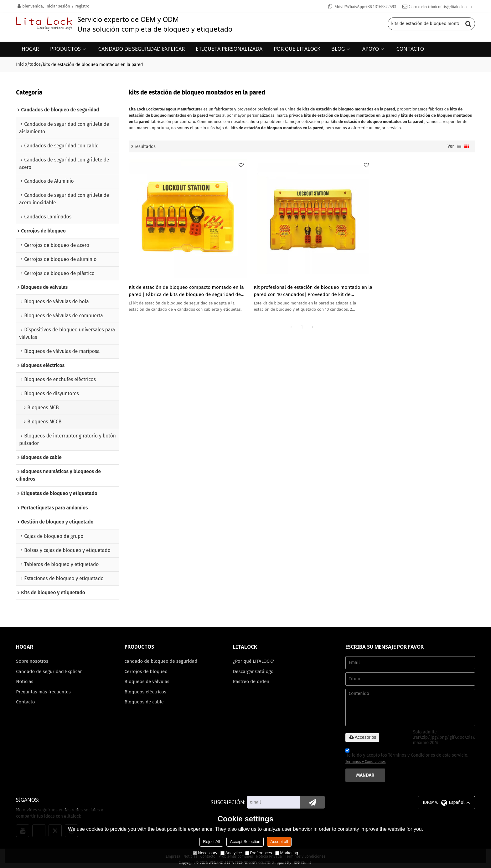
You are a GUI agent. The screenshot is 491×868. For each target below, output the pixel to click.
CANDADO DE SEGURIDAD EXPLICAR (142, 49)
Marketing (287, 853)
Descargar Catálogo (253, 669)
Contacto (26, 700)
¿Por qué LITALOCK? (254, 659)
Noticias (25, 679)
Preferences (259, 853)
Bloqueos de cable (145, 700)
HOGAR (30, 49)
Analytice (231, 853)
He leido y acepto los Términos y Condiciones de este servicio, (407, 754)
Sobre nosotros (32, 659)
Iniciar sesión (58, 6)
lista (459, 146)
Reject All (211, 842)
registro (82, 6)
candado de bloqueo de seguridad (161, 659)
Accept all (279, 842)
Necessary (205, 853)
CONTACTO (410, 49)
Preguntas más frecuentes (44, 689)
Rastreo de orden (251, 679)
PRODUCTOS (65, 49)
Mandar (366, 773)
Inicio (21, 64)
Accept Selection (245, 842)
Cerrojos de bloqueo (146, 669)
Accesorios (362, 734)
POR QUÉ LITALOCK (297, 49)
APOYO (371, 49)
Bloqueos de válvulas (147, 679)
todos (35, 64)
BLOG (338, 49)
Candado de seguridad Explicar (49, 669)
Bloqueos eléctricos (146, 689)
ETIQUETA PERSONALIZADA (229, 49)
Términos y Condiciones (366, 759)
